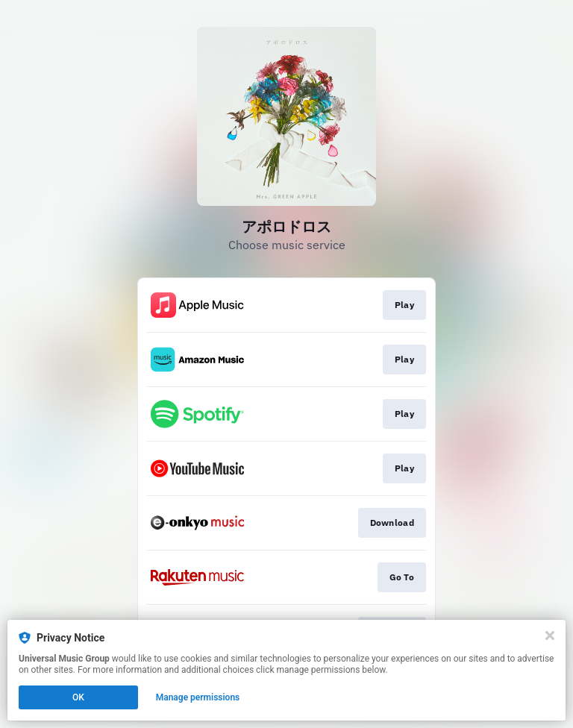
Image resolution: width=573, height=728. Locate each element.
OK (78, 697)
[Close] (550, 636)
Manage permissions (198, 697)
